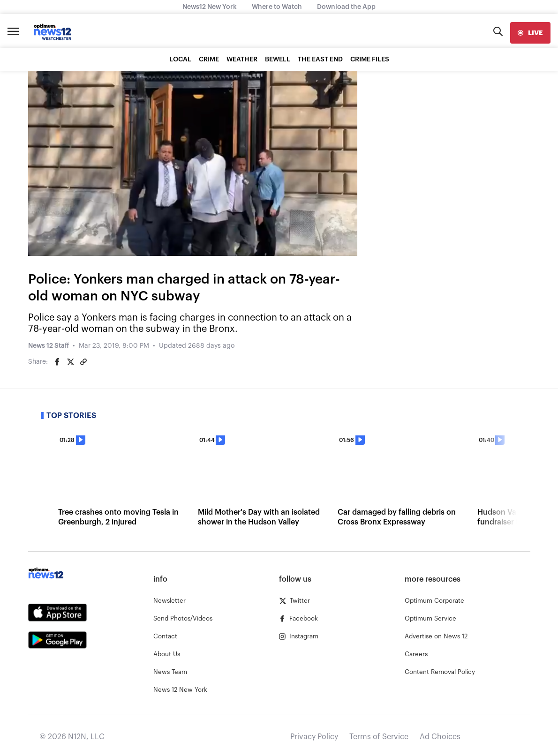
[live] (530, 33)
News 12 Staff (49, 346)
